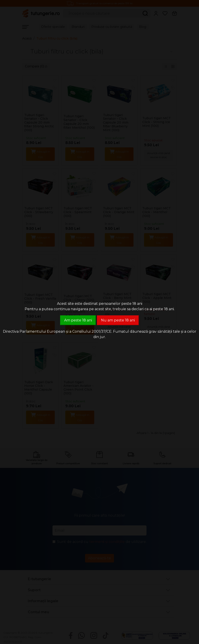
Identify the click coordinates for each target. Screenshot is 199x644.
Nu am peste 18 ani (118, 320)
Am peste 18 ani (78, 320)
